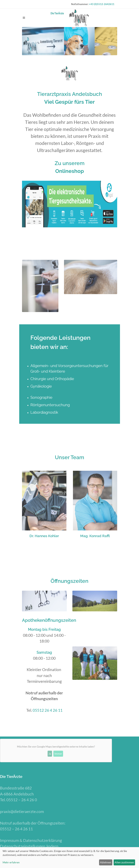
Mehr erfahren (11, 862)
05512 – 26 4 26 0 (22, 800)
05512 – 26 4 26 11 (16, 829)
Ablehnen (106, 862)
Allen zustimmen (124, 862)
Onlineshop (70, 171)
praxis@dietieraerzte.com (22, 811)
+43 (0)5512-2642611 (102, 4)
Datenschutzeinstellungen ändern (29, 846)
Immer (58, 754)
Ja (50, 754)
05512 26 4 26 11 (48, 710)
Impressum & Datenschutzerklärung (31, 840)
